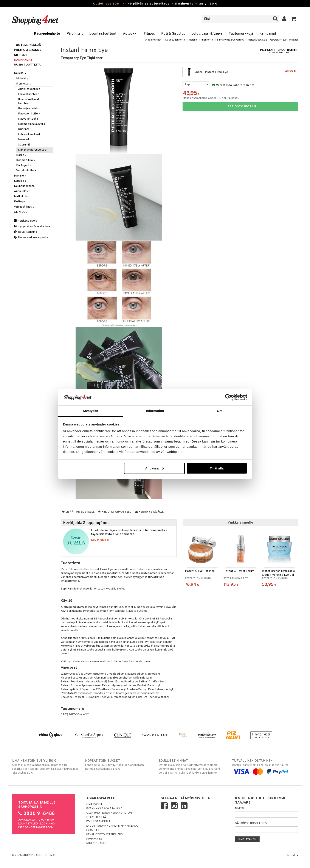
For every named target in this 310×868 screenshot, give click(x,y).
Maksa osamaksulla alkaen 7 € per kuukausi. (211, 98)
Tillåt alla (217, 468)
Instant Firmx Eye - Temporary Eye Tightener (273, 40)
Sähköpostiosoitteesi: (252, 823)
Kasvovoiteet (29, 119)
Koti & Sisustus (173, 34)
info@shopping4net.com (36, 828)
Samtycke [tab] (91, 411)
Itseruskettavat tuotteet (29, 101)
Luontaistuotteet (103, 34)
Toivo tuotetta (26, 232)
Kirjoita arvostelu (115, 512)
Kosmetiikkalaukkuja (32, 124)
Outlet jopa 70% (106, 4)
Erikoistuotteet (29, 94)
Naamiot (24, 140)
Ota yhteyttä (96, 817)
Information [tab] (155, 411)
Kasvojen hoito (29, 114)
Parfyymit (24, 165)
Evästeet (93, 830)
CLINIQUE (22, 212)
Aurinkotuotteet (29, 89)
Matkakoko (21, 196)
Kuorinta (24, 129)
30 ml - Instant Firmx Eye (240, 72)
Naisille (193, 40)
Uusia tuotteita (27, 65)
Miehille (20, 176)
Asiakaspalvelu (26, 221)
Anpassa (154, 468)
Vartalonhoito (26, 171)
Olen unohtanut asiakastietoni (109, 813)
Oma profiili (95, 804)
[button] (294, 19)
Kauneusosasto (24, 186)
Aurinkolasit (22, 191)
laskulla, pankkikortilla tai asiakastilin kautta (265, 766)
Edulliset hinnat (98, 822)
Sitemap (50, 855)
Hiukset (23, 79)
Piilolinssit (75, 34)
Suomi (293, 855)
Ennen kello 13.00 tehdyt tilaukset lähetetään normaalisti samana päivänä (118, 765)
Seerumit (24, 145)
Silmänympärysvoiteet (230, 40)
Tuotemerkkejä (241, 34)
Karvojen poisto (29, 109)
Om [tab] (219, 411)
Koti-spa (20, 202)
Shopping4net (153, 40)
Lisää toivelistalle (78, 512)
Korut (21, 155)
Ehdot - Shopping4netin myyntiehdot (113, 826)
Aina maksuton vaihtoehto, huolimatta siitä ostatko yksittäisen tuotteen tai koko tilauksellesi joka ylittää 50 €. (45, 767)
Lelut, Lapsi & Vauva (207, 34)
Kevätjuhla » (100, 540)
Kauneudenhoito (47, 34)
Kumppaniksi (95, 839)
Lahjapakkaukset (29, 134)
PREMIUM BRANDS (28, 50)
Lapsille (20, 181)
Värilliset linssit (24, 207)
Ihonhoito (207, 40)
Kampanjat (268, 34)
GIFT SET (21, 55)
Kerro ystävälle (150, 512)
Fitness (149, 34)
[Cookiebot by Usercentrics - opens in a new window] (228, 397)
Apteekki (130, 34)
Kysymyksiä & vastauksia (32, 226)
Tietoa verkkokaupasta (31, 238)
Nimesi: (240, 809)
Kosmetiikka (26, 160)
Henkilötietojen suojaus (105, 835)
